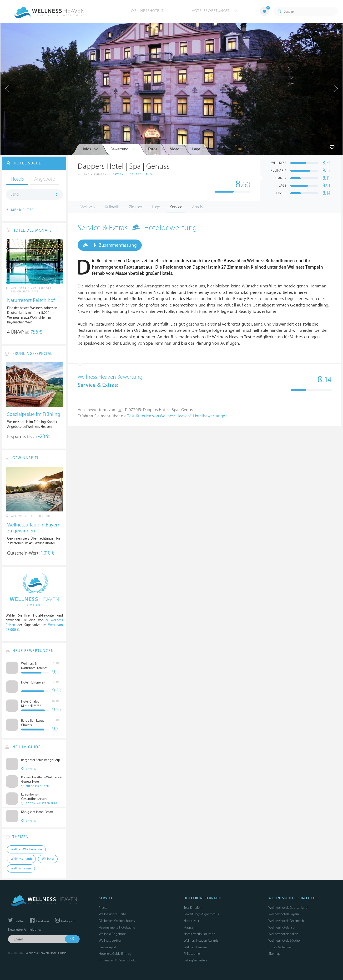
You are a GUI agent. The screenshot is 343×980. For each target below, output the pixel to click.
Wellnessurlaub (21, 859)
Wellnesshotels (150, 11)
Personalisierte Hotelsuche (117, 927)
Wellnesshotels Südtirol (285, 941)
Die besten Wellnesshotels (117, 921)
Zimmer (136, 207)
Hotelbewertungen (214, 11)
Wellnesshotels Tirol (282, 927)
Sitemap (274, 954)
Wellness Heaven (195, 947)
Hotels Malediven (280, 947)
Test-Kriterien (193, 908)
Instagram (65, 921)
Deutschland (141, 174)
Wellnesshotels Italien (283, 934)
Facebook (40, 921)
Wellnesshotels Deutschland (288, 908)
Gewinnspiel (107, 947)
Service (176, 207)
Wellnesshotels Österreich (286, 921)
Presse (103, 908)
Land (15, 194)
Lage (156, 207)
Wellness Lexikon (111, 941)
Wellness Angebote (112, 934)
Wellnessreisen (21, 868)
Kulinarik (112, 207)
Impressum (106, 960)
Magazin (190, 927)
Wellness (88, 207)
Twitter (16, 921)
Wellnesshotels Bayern (284, 914)
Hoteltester (191, 921)
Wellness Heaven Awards (201, 941)
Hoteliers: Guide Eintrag (115, 954)
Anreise (198, 207)
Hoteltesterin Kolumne (199, 934)
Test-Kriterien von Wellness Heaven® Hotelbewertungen (178, 416)
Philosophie (192, 954)
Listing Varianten (195, 960)
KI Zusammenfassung (110, 245)
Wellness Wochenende (26, 849)
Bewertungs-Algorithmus (201, 914)
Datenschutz (127, 960)
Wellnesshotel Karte (112, 914)
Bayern (118, 174)
